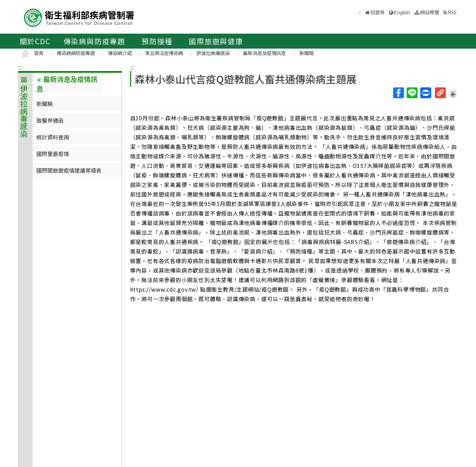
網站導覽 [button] (429, 12)
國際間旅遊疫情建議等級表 (69, 170)
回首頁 (377, 12)
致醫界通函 (50, 120)
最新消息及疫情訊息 (264, 53)
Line (412, 93)
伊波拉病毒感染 (213, 53)
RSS (452, 12)
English (402, 13)
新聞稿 (306, 53)
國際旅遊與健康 (216, 41)
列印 (425, 93)
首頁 (39, 53)
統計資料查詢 (53, 137)
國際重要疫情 (53, 154)
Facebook (398, 93)
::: (20, 67)
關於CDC (35, 41)
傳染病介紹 (120, 53)
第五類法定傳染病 (164, 53)
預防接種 (157, 41)
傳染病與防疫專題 (94, 41)
